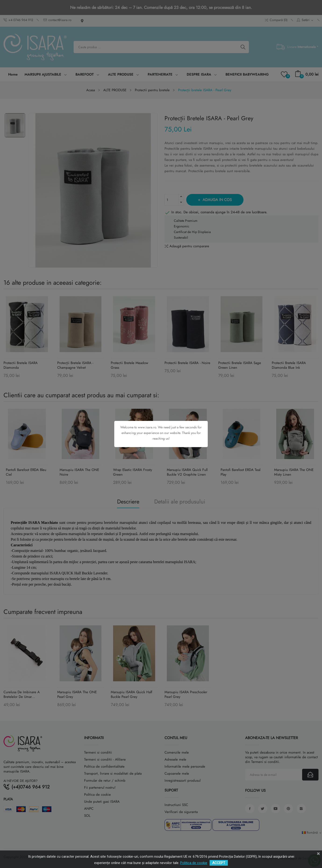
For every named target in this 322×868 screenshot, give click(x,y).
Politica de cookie (194, 863)
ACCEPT (219, 863)
